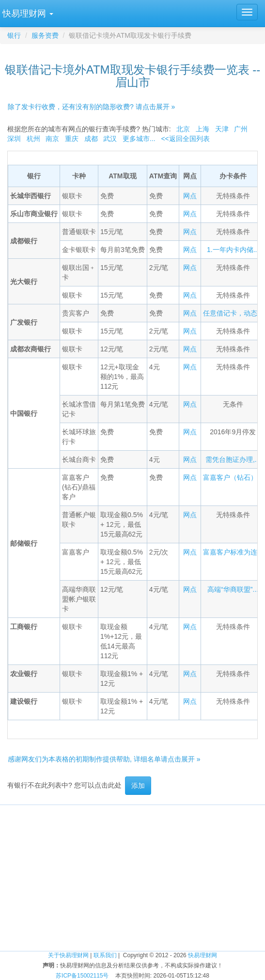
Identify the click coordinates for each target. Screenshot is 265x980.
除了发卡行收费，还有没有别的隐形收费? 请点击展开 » (91, 107)
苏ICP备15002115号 (82, 976)
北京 (183, 129)
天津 (222, 129)
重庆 (72, 139)
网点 (190, 196)
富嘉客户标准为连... (233, 552)
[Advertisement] (132, 873)
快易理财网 (203, 955)
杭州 (33, 139)
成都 (91, 139)
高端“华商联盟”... (233, 589)
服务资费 (45, 35)
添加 (138, 786)
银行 (14, 35)
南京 (52, 139)
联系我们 (105, 955)
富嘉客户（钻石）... (233, 477)
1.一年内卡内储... (233, 250)
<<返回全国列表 (185, 139)
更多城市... (139, 139)
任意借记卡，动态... (233, 313)
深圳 (14, 139)
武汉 (110, 139)
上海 (203, 129)
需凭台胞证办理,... (233, 459)
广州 (241, 129)
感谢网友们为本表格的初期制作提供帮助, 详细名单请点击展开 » (104, 759)
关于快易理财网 (68, 955)
